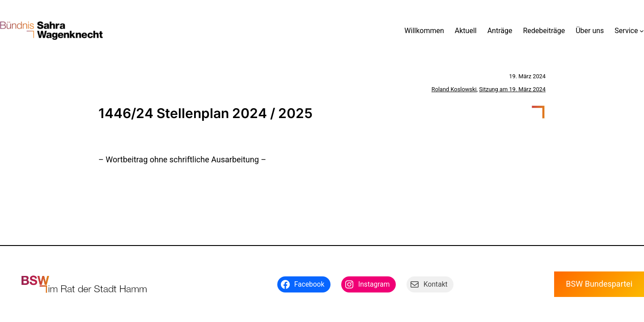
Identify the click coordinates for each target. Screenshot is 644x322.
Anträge (500, 31)
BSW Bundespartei (599, 284)
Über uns (590, 31)
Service (626, 31)
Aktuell (466, 31)
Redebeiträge (544, 31)
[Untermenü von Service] (642, 31)
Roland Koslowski (454, 89)
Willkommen (424, 31)
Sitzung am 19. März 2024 (512, 89)
